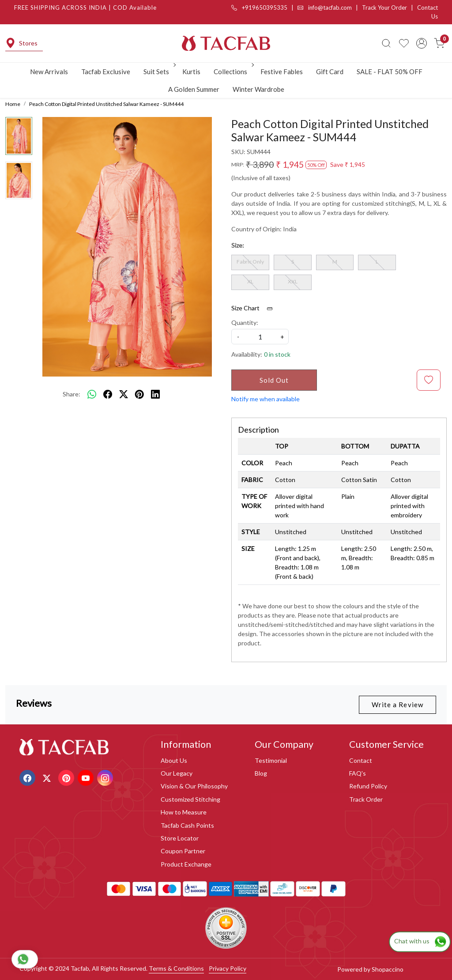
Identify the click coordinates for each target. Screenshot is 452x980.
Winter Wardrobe (258, 89)
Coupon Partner (183, 851)
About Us (174, 760)
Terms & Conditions (176, 968)
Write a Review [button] (397, 705)
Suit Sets (159, 72)
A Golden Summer (194, 89)
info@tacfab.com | (330, 8)
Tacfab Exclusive (106, 72)
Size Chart (255, 308)
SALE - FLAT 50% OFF (390, 72)
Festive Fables (282, 72)
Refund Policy (368, 786)
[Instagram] (106, 777)
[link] (386, 43)
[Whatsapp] (92, 394)
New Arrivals (49, 72)
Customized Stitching (190, 799)
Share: (72, 394)
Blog (261, 773)
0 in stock (277, 354)
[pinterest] (139, 394)
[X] (48, 777)
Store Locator (180, 838)
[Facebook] (28, 777)
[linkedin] (155, 394)
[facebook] (108, 394)
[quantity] (260, 337)
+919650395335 (259, 8)
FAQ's (358, 773)
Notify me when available (266, 399)
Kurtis (191, 72)
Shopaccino (388, 969)
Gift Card (330, 72)
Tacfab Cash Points (187, 825)
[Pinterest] (67, 777)
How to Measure (184, 812)
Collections (233, 72)
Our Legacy (177, 773)
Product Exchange (186, 864)
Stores (21, 43)
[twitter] (124, 394)
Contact (361, 760)
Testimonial (271, 760)
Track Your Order (384, 8)
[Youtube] (87, 777)
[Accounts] (422, 43)
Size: (238, 245)
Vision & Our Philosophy (194, 786)
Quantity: (245, 322)
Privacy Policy (228, 968)
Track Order (366, 799)
